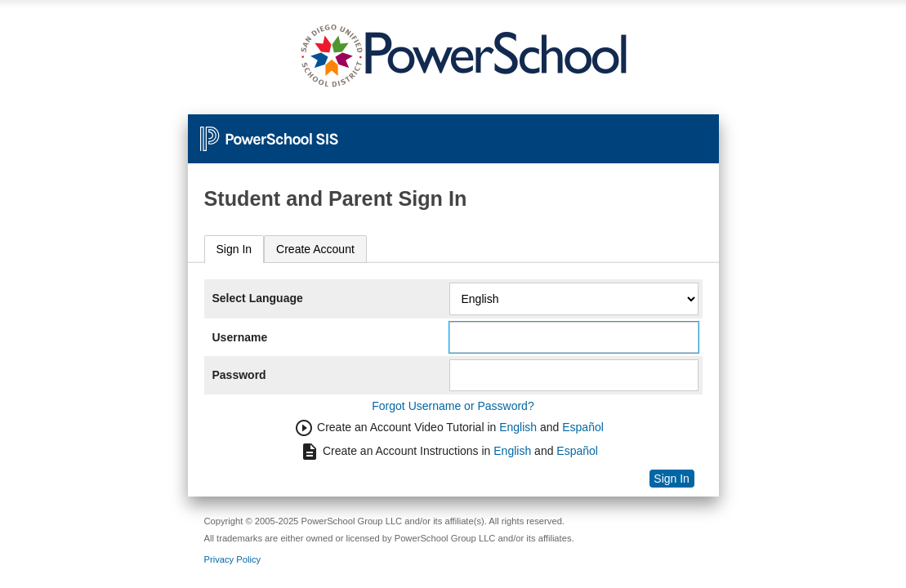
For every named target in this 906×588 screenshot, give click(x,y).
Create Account (315, 249)
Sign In (234, 249)
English (518, 427)
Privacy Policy (233, 559)
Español (583, 427)
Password (239, 375)
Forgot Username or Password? (453, 406)
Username (240, 337)
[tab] (234, 249)
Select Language (258, 298)
